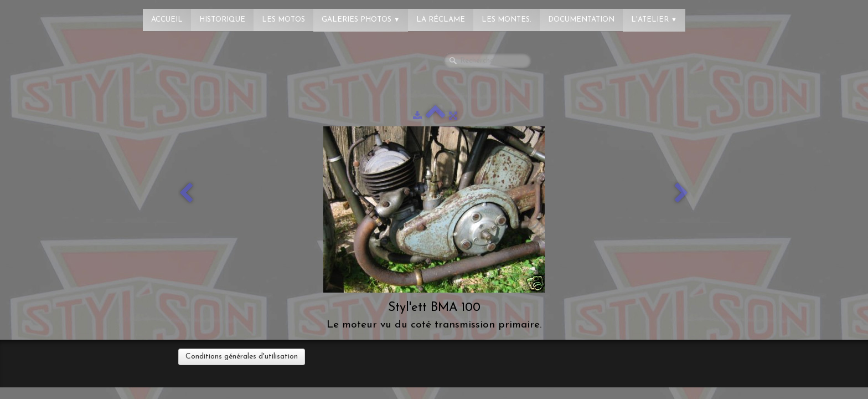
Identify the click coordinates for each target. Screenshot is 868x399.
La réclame (441, 20)
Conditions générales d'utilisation (242, 357)
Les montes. (507, 20)
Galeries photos (361, 20)
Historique (222, 20)
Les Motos (283, 20)
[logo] (53, 14)
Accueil (167, 20)
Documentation (581, 20)
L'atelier (654, 20)
